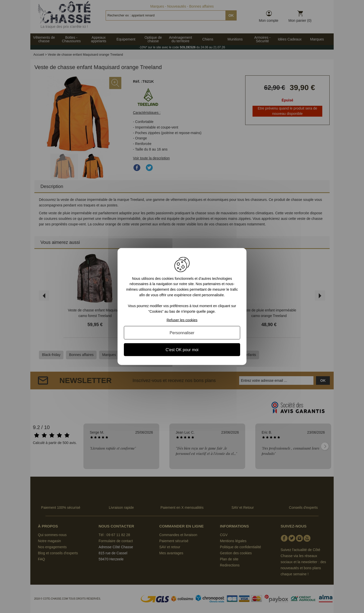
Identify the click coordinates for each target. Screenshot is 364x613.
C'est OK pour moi (182, 350)
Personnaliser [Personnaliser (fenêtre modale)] (182, 333)
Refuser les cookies (182, 320)
